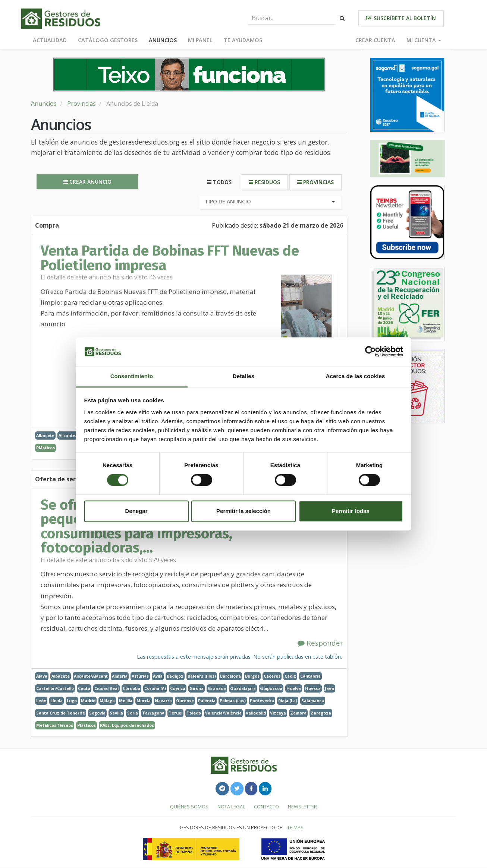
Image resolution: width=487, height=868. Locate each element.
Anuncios (163, 40)
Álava (42, 676)
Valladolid (256, 713)
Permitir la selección (243, 511)
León (41, 701)
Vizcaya (278, 713)
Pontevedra (262, 701)
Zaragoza (321, 713)
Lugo (72, 701)
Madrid (88, 701)
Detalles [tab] (243, 376)
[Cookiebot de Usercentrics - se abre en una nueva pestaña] (370, 352)
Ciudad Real (106, 688)
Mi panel (200, 40)
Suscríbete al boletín (401, 18)
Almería (120, 676)
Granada (217, 688)
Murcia (144, 701)
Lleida (56, 701)
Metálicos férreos (55, 725)
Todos (219, 182)
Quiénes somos (189, 807)
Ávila (158, 676)
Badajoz (175, 676)
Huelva (294, 688)
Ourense (185, 701)
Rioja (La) (288, 701)
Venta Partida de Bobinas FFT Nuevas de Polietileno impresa (170, 258)
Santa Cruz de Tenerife (61, 713)
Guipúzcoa (271, 688)
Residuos (264, 182)
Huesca (313, 688)
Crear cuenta (375, 40)
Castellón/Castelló (55, 688)
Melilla (126, 701)
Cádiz (290, 676)
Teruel (175, 713)
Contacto (266, 807)
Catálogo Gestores (108, 40)
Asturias (140, 676)
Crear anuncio (87, 182)
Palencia (207, 701)
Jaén (329, 688)
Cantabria (310, 676)
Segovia (97, 713)
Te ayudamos (243, 40)
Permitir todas (351, 511)
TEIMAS (295, 827)
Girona (197, 688)
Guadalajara (243, 688)
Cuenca (178, 688)
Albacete (45, 435)
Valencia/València (223, 713)
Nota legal (231, 807)
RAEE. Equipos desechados (127, 725)
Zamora (298, 713)
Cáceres (272, 676)
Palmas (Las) (233, 701)
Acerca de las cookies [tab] (356, 376)
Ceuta (84, 688)
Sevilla (116, 713)
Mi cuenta (424, 40)
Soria (133, 713)
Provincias (81, 104)
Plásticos (45, 448)
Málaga (107, 701)
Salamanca (313, 701)
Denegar (136, 511)
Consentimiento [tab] (132, 376)
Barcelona (230, 676)
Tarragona (153, 713)
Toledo (194, 713)
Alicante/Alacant (91, 676)
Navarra (163, 701)
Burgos (252, 676)
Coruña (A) (155, 688)
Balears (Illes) (202, 676)
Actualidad (50, 40)
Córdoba (131, 688)
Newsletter (302, 807)
